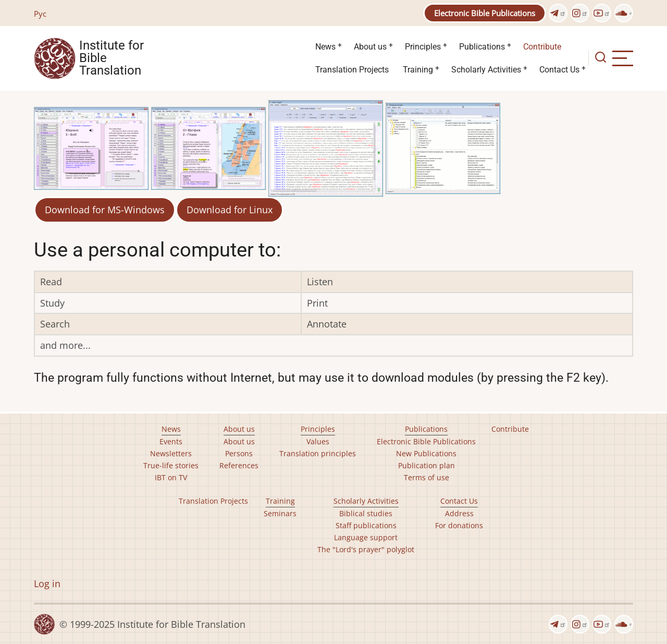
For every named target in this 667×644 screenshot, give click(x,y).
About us (370, 47)
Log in (47, 584)
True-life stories (171, 465)
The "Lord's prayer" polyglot (366, 549)
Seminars (280, 513)
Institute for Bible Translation (112, 58)
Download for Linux (230, 210)
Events (171, 441)
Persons (239, 453)
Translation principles (318, 453)
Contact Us (559, 70)
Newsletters (171, 453)
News (325, 47)
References (239, 465)
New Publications (426, 453)
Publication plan (427, 465)
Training (418, 70)
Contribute (542, 47)
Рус (40, 14)
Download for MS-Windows (105, 210)
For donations (459, 525)
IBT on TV (171, 477)
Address (459, 513)
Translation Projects (352, 70)
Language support (366, 537)
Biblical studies (366, 513)
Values (318, 441)
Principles (423, 47)
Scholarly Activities (486, 70)
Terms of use (427, 477)
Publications (482, 47)
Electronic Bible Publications (485, 13)
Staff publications (366, 525)
